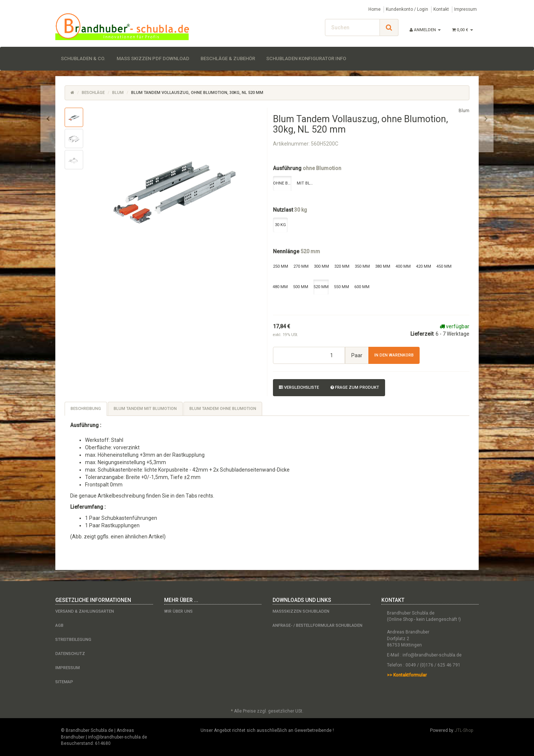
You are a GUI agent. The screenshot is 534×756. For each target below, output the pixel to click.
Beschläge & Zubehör (228, 58)
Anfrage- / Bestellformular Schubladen (318, 625)
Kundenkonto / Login (407, 9)
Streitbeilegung (73, 640)
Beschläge (93, 93)
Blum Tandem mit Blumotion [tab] (145, 409)
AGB (59, 625)
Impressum (465, 9)
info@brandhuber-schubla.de (432, 655)
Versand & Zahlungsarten (85, 611)
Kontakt (441, 9)
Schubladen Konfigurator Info (306, 58)
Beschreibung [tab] (86, 409)
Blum (118, 93)
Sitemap (64, 682)
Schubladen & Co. (83, 58)
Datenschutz (70, 654)
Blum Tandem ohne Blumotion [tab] (223, 409)
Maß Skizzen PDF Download (153, 58)
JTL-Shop (464, 730)
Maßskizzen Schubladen (301, 611)
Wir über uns (178, 611)
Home (375, 9)
